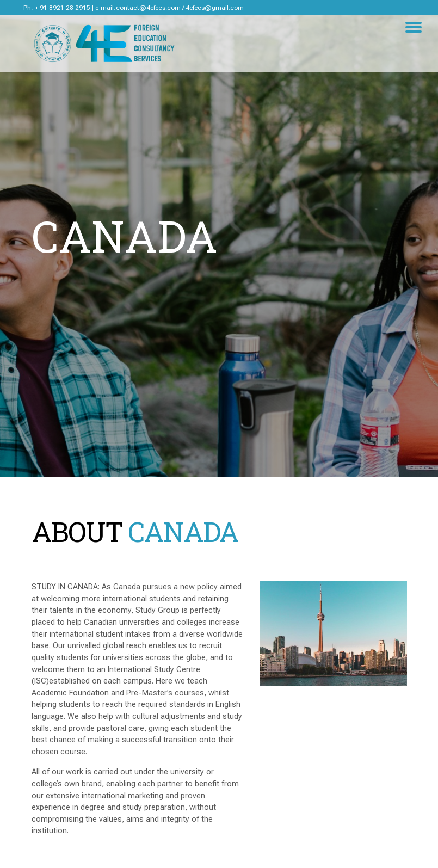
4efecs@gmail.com (215, 8)
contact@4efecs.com (148, 8)
